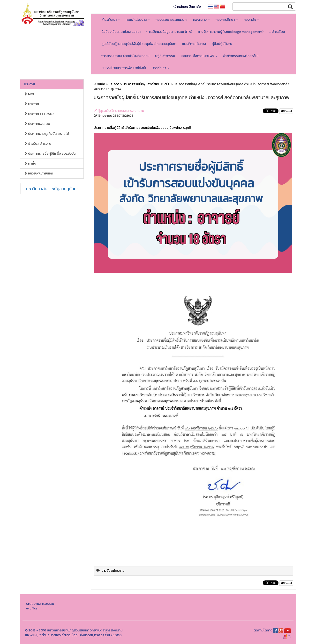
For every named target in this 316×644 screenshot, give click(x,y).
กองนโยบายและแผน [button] (171, 20)
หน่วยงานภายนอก (38, 173)
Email (286, 111)
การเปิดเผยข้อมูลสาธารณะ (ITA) (169, 32)
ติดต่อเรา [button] (161, 68)
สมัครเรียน (277, 32)
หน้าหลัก (99, 84)
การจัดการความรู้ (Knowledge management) (231, 32)
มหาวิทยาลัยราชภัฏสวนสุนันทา (52, 189)
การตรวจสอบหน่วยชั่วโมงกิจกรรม (125, 56)
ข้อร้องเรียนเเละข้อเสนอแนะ (121, 32)
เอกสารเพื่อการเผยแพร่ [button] (199, 56)
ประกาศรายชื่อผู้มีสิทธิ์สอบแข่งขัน (50, 154)
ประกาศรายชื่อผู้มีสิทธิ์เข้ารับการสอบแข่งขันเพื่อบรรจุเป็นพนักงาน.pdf (142, 128)
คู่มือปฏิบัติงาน (222, 44)
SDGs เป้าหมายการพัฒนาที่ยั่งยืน (124, 68)
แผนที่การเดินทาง (194, 44)
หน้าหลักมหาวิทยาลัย (187, 7)
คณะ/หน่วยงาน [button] (138, 20)
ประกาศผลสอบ (37, 124)
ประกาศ (29, 84)
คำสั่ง (30, 163)
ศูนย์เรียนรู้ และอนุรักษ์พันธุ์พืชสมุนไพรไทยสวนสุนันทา (139, 44)
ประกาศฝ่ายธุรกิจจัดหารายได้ (46, 134)
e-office (32, 608)
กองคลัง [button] (251, 20)
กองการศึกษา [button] (227, 20)
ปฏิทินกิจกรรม (165, 56)
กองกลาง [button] (201, 20)
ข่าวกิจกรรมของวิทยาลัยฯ (241, 56)
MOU (30, 94)
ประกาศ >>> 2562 (39, 114)
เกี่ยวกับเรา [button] (111, 20)
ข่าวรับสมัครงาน (38, 144)
